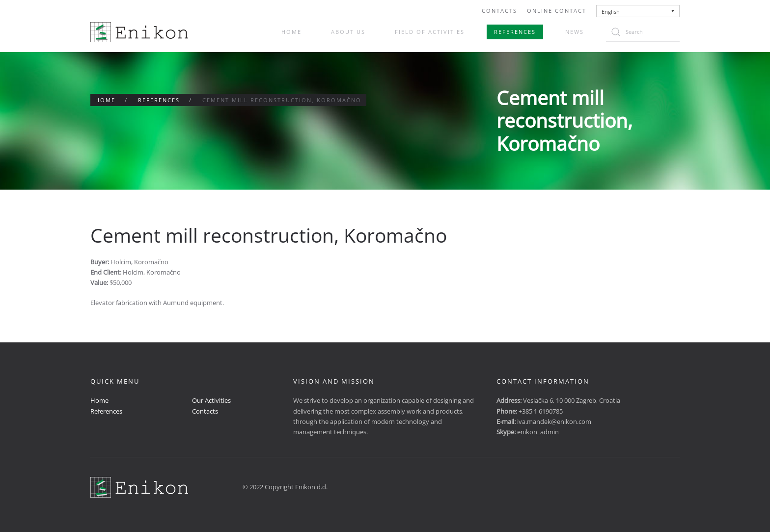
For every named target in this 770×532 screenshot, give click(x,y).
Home (291, 32)
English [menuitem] (611, 12)
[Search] (643, 32)
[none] (638, 11)
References (515, 32)
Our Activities (211, 400)
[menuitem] (638, 11)
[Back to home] (139, 32)
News (575, 32)
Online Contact (557, 11)
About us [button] (348, 32)
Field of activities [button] (430, 32)
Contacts (499, 11)
